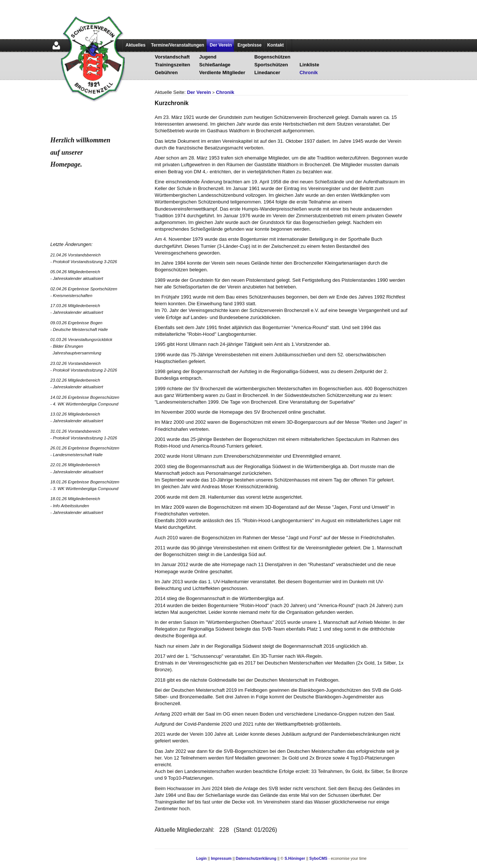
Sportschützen (271, 65)
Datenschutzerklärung (256, 858)
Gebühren (166, 72)
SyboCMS (318, 858)
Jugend (208, 57)
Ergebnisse (249, 45)
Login (201, 858)
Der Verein (221, 45)
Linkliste (309, 65)
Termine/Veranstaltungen (177, 45)
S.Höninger (295, 858)
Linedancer (267, 72)
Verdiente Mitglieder (222, 72)
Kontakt (276, 45)
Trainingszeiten (173, 65)
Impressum (221, 858)
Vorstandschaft (173, 57)
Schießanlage (215, 65)
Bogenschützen (272, 57)
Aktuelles (135, 45)
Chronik (309, 72)
